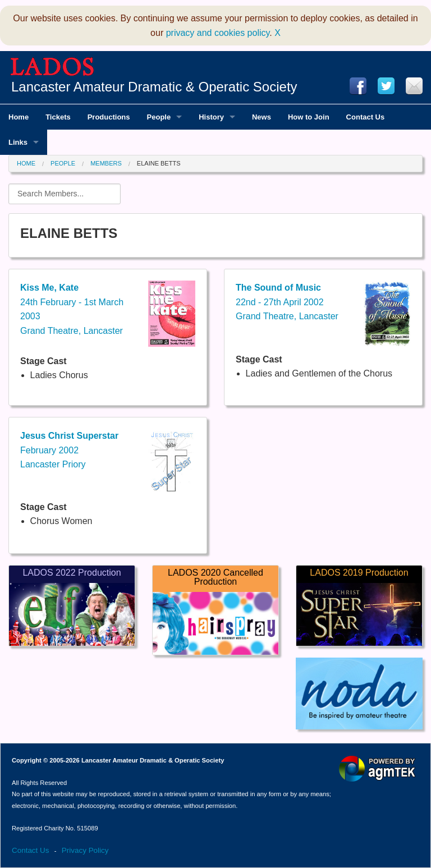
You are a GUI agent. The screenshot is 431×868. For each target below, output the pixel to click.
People (63, 163)
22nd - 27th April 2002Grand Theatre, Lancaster (287, 302)
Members (106, 163)
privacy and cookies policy (218, 33)
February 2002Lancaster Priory (69, 450)
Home (26, 163)
